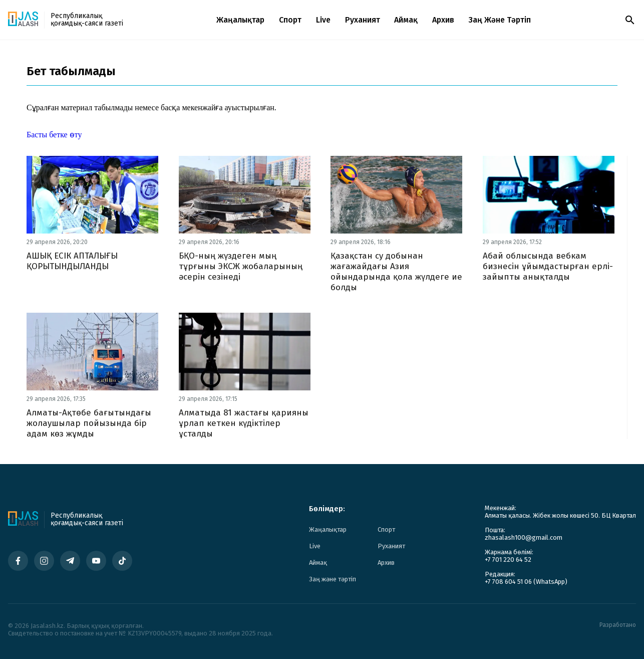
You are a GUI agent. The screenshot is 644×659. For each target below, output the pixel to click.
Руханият (363, 20)
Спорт (290, 20)
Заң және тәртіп (500, 20)
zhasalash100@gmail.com (524, 537)
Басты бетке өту (54, 135)
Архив (443, 20)
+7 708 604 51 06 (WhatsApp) (526, 582)
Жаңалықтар (240, 20)
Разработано (618, 625)
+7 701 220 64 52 (508, 560)
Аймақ (406, 20)
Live (323, 20)
